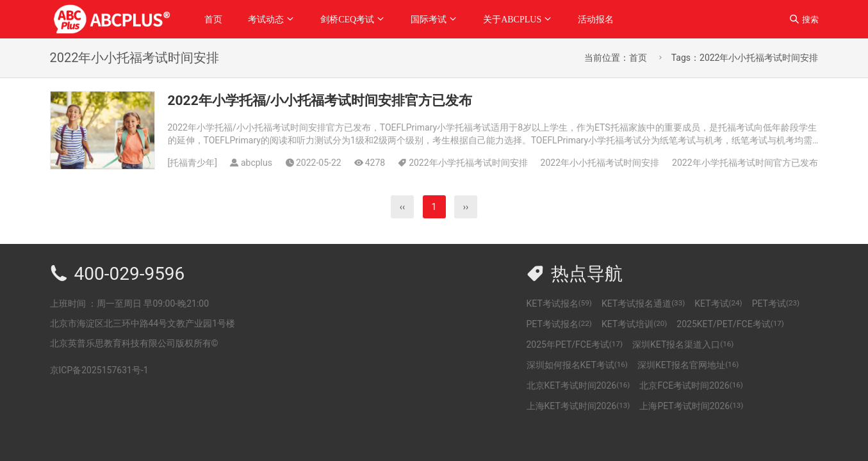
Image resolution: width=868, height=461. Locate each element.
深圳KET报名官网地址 (688, 365)
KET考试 (718, 303)
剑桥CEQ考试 (347, 19)
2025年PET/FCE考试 (575, 344)
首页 (213, 19)
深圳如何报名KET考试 (577, 365)
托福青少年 (192, 163)
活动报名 (596, 19)
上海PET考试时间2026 (691, 406)
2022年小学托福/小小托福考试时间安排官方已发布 (320, 101)
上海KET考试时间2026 (578, 406)
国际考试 (429, 19)
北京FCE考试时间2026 (691, 385)
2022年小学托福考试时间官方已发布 (745, 163)
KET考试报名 (559, 303)
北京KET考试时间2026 (578, 385)
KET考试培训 (634, 324)
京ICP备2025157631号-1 (99, 370)
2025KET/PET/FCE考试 (730, 324)
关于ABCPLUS (512, 19)
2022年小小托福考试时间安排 (600, 163)
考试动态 (266, 19)
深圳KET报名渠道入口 (683, 344)
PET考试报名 (559, 324)
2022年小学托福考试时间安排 (468, 163)
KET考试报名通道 (643, 303)
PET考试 (776, 303)
